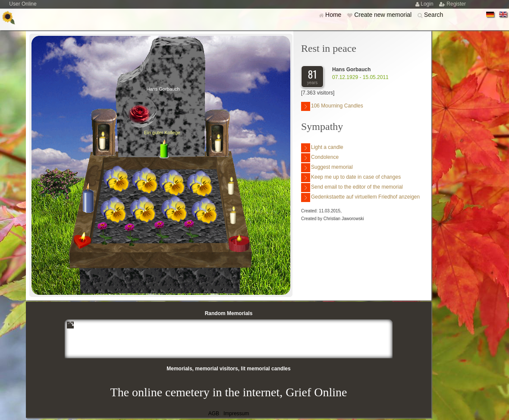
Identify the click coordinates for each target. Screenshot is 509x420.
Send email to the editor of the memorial (352, 188)
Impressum (236, 414)
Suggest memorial (327, 168)
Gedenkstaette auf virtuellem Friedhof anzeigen (360, 197)
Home (334, 15)
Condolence (320, 158)
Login (428, 4)
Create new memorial (384, 15)
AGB (214, 414)
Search (434, 15)
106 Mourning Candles (332, 106)
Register (456, 4)
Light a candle (322, 148)
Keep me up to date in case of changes (351, 178)
